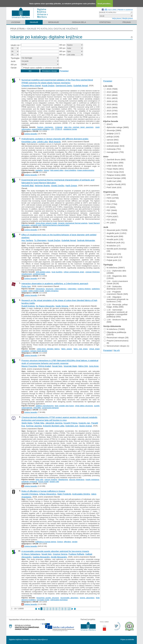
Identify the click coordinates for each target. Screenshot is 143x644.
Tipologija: (15, 58)
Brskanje (54, 22)
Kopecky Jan (84, 423)
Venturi (46, 170)
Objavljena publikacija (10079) (115, 333)
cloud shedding (70, 170)
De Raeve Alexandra (45, 306)
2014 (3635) (111, 114)
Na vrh (117, 350)
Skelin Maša (27, 423)
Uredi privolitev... (105, 4)
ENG (115, 10)
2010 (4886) (111, 92)
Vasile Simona (62, 306)
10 (69, 609)
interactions (40, 289)
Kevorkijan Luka (29, 142)
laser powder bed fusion (64, 406)
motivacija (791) (112, 149)
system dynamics (52, 291)
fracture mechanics (45, 127)
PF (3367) (110, 223)
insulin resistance (92, 480)
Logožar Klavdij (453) (115, 184)
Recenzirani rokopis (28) (116, 337)
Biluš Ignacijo (55, 142)
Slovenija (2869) (113, 130)
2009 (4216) (111, 101)
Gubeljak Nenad (81, 86)
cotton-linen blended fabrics (48, 349)
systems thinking (84, 289)
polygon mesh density (39, 351)
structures (50, 289)
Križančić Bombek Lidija (54, 426)
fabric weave (67, 349)
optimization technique (59, 600)
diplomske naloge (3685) (116, 127)
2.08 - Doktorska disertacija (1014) (113, 288)
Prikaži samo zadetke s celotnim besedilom (43, 68)
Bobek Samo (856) (114, 163)
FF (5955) (110, 207)
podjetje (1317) (112, 133)
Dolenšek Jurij (72, 426)
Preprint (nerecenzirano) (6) (116, 342)
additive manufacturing (45, 406)
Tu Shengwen (40, 240)
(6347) (108, 124)
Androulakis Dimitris (81, 494)
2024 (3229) (111, 117)
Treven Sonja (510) (114, 172)
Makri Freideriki (64, 494)
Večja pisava (117, 18)
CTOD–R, (59, 129)
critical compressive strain (74, 272)
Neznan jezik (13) (113, 257)
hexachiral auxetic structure (48, 598)
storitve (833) (111, 143)
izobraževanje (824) (114, 146)
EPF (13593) (111, 195)
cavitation (39, 170)
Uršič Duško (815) (113, 166)
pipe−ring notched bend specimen (79, 127)
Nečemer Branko (42, 185)
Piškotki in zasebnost (125, 10)
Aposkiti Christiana (30, 494)
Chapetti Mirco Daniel (31, 86)
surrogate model (43, 600)
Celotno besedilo (31, 134)
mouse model (43, 482)
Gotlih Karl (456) (113, 181)
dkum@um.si (43, 640)
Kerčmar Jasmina (34, 426)
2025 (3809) (111, 107)
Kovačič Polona (70, 423)
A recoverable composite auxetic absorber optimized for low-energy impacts (55, 551)
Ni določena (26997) (114, 268)
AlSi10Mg (37, 408)
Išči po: (14, 64)
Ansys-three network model (46, 223)
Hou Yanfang (27, 240)
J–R (52, 129)
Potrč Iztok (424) (113, 187)
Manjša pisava (128, 18)
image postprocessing (86, 170)
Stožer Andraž (86, 426)
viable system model (36, 291)
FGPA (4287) (111, 216)
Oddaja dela (79, 22)
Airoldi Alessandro (59, 557)
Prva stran (17, 29)
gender (75, 542)
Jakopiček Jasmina (54, 423)
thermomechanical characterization (56, 225)
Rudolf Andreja (28, 306)
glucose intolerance (77, 480)
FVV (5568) (110, 213)
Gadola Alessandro (41, 557)
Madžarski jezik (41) (114, 242)
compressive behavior (50, 408)
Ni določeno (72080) (114, 329)
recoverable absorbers (69, 598)
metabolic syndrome (29, 482)
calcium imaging (51, 480)
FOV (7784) (111, 204)
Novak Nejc (57, 366)
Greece (60, 542)
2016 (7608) (111, 89)
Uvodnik (16, 22)
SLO (110, 10)
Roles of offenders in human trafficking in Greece (43, 491)
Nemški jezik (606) (114, 236)
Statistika (105, 22)
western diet (54, 482)
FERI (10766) (111, 198)
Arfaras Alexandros (48, 494)
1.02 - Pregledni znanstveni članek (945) (116, 293)
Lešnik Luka (42, 142)
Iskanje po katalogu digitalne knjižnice (53, 29)
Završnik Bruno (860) (115, 159)
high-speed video (57, 170)
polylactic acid (36, 225)
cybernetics (72, 289)
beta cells (39, 480)
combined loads (39, 274)
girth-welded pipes (43, 272)
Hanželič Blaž (28, 185)
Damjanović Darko (64, 86)
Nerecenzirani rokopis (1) (117, 346)
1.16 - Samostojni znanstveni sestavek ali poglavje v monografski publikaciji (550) (116, 313)
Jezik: (13, 61)
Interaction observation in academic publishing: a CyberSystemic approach (55, 283)
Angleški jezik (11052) (115, 233)
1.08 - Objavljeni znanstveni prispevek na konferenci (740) (116, 299)
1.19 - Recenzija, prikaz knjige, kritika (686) (116, 306)
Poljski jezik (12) (113, 260)
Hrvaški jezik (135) (114, 239)
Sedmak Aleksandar (86, 240)
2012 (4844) (111, 95)
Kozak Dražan (48, 86)
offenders (67, 542)
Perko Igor (26, 286)
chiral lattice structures (84, 406)
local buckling (57, 272)
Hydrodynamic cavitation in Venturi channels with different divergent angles (55, 139)
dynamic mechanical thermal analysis (73, 223)
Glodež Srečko (58, 185)
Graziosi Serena (60, 554)
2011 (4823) (111, 98)
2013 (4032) (111, 104)
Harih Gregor (71, 185)
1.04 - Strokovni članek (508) (116, 321)
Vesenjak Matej (70, 366)
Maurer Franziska (29, 366)
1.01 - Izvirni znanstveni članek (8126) (116, 282)
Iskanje (34, 22)
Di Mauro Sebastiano (31, 554)
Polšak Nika (39, 423)
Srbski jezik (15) (112, 254)
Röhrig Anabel (45, 366)
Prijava (127, 22)
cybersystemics (60, 289)
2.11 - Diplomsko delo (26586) (115, 272)
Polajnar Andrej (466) (115, 175)
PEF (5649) (110, 210)
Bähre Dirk (83, 366)
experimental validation (41, 129)
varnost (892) (111, 140)
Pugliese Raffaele (76, 554)
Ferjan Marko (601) (114, 169)
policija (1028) (112, 137)
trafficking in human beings (46, 542)
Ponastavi (64, 71)
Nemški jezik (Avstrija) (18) (115, 250)
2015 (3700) (111, 111)
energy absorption (87, 598)
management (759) (114, 152)
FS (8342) (110, 201)
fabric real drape (81, 349)
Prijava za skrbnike (127, 640)
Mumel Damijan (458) (115, 178)
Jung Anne (94, 366)
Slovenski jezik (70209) (116, 230)
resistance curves (70, 129)
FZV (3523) (110, 220)
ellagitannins (63, 480)
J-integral (59, 127)
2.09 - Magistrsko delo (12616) (115, 277)
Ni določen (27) (112, 246)
